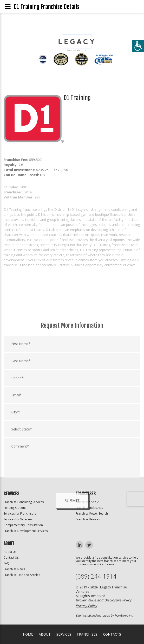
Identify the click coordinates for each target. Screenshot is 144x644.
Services (64, 634)
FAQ (7, 563)
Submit (72, 552)
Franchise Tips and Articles (22, 575)
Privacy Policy (86, 606)
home (28, 634)
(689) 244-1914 (96, 576)
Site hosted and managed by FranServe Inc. (105, 615)
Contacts (112, 634)
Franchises (87, 634)
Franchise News (14, 569)
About (45, 634)
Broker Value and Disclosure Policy (103, 600)
